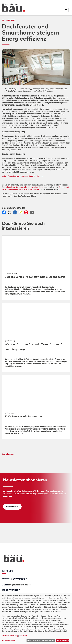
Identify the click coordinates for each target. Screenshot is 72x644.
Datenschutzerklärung (10, 636)
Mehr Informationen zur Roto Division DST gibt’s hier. (23, 176)
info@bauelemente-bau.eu (19, 585)
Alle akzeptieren (63, 640)
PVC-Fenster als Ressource (23, 417)
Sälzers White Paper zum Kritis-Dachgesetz (35, 277)
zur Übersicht (8, 454)
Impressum (23, 636)
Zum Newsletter (12, 507)
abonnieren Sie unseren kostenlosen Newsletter (25, 187)
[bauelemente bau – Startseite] (13, 559)
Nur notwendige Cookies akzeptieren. (41, 640)
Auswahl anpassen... (9, 640)
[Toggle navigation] (66, 10)
